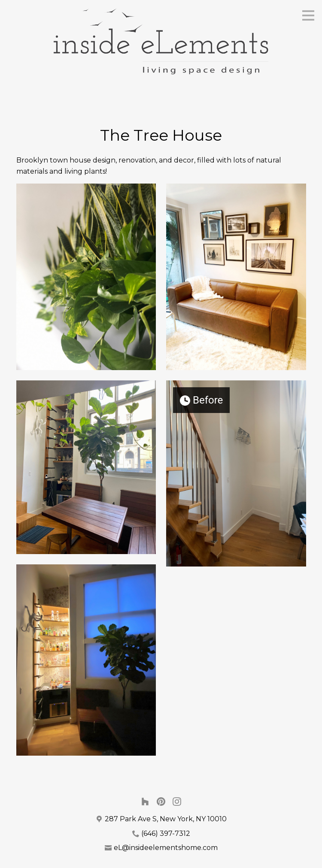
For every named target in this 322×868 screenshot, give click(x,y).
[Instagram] (177, 801)
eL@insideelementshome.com (166, 848)
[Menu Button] (308, 15)
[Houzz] (145, 801)
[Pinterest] (161, 801)
